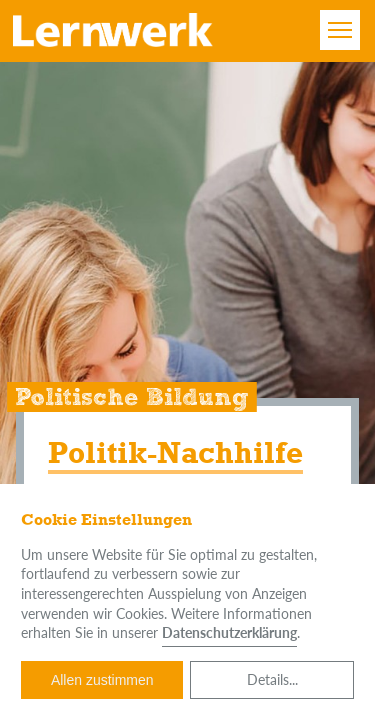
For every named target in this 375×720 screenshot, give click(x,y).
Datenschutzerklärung (229, 632)
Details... (272, 679)
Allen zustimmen (102, 680)
